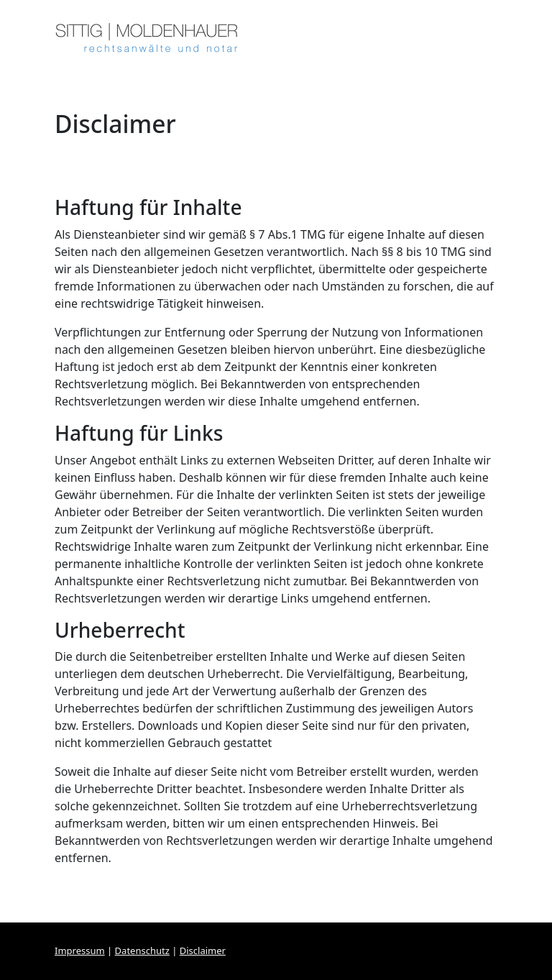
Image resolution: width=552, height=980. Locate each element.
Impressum (80, 951)
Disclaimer (203, 951)
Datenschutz (142, 951)
